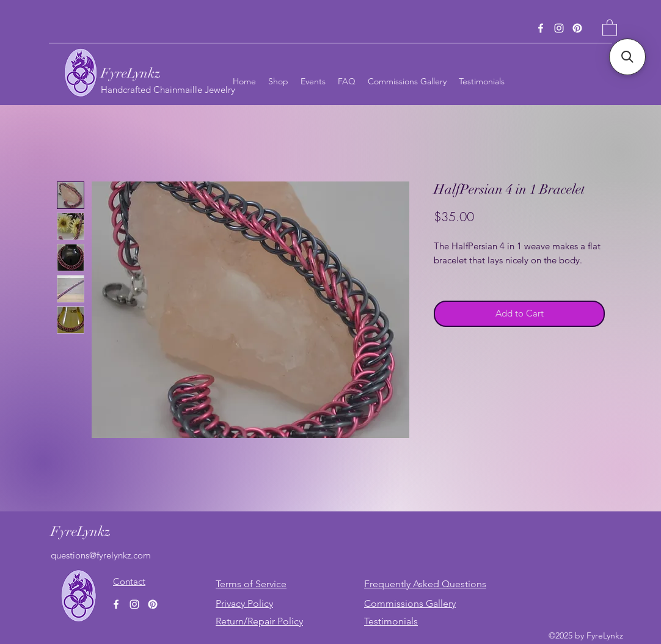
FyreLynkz (131, 73)
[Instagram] (559, 28)
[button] (610, 27)
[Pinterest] (577, 28)
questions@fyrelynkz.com (101, 555)
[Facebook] (541, 28)
